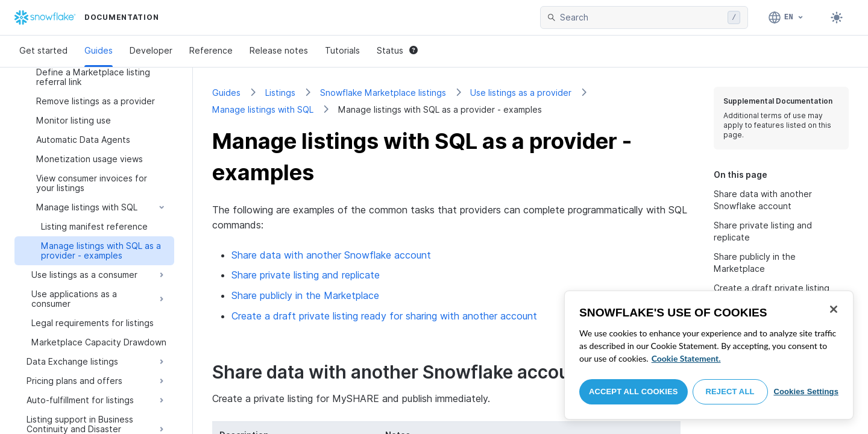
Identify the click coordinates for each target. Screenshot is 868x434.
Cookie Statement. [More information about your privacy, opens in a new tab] (686, 358)
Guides (99, 50)
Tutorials (342, 50)
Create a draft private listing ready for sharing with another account (384, 316)
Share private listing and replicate (306, 275)
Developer (151, 50)
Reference (211, 50)
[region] (709, 355)
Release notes (279, 50)
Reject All (730, 392)
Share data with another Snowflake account (331, 255)
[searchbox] (641, 17)
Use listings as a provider (521, 93)
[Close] (834, 309)
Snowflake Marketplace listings (383, 93)
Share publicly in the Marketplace (305, 295)
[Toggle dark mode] (837, 17)
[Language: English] (786, 17)
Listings (280, 93)
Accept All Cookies (634, 392)
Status (397, 50)
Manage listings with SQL (263, 109)
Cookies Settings (806, 392)
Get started (43, 50)
